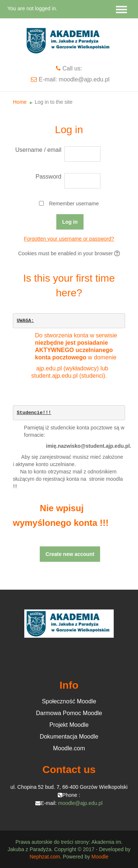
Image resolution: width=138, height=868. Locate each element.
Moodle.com (69, 748)
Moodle (100, 857)
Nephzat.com (45, 857)
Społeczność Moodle (69, 701)
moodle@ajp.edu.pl (80, 803)
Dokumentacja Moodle (69, 737)
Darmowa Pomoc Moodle (69, 713)
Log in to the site (54, 102)
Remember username (74, 204)
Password (49, 177)
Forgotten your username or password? (69, 239)
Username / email (38, 150)
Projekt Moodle (69, 725)
